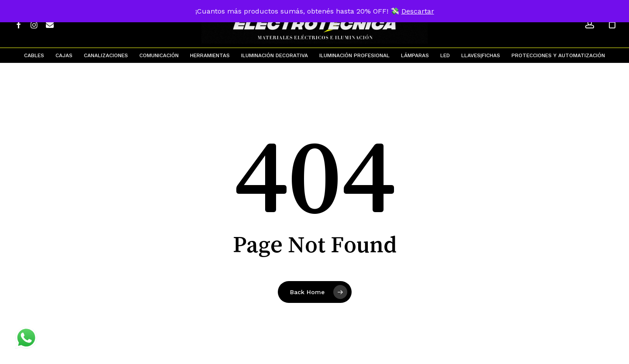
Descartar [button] (418, 11)
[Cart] (612, 24)
